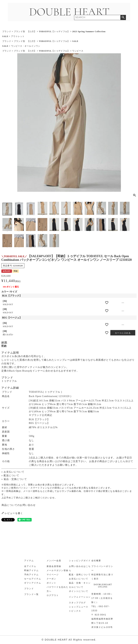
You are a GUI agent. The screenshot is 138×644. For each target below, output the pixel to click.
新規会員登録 (54, 566)
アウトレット (18, 36)
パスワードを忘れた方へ (58, 589)
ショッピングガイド (80, 561)
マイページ (53, 575)
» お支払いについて (13, 472)
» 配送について (10, 476)
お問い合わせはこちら (80, 568)
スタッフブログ (77, 603)
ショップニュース (79, 607)
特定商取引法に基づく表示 (102, 577)
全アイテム (30, 566)
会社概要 (96, 561)
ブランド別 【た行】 (25, 31)
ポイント (51, 583)
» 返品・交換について (14, 479)
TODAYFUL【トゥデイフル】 (54, 31)
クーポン (51, 579)
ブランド (7, 31)
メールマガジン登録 (58, 570)
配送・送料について (80, 575)
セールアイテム (33, 579)
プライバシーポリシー (102, 568)
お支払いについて (79, 579)
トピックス (75, 611)
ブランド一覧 (31, 594)
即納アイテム (31, 570)
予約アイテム (31, 575)
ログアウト (53, 595)
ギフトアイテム (33, 583)
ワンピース (78, 51)
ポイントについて (79, 591)
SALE (5, 36)
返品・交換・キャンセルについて (80, 585)
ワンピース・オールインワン (26, 46)
